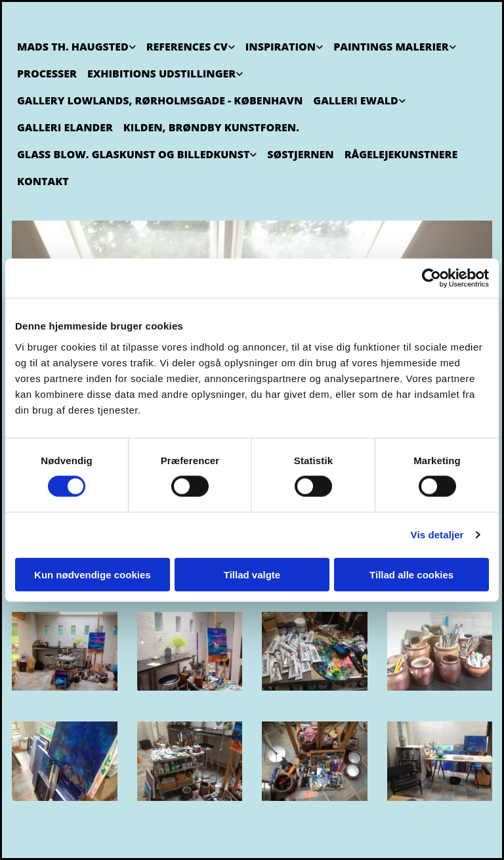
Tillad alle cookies (411, 574)
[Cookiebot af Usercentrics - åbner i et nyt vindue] (431, 278)
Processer (47, 74)
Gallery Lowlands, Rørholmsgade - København (160, 100)
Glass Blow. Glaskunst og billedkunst (133, 154)
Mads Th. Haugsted (73, 47)
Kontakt (43, 181)
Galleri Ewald (356, 100)
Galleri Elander (65, 127)
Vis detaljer (437, 535)
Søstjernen (300, 154)
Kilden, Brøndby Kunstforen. (211, 127)
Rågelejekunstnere (401, 154)
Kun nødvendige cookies (93, 574)
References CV (187, 47)
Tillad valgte (252, 574)
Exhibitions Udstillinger (161, 74)
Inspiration (281, 47)
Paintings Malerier (391, 47)
